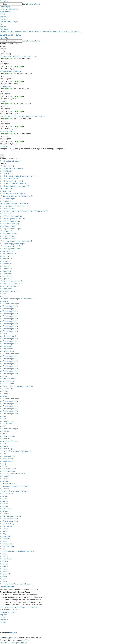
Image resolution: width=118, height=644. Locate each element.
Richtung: (56, 149)
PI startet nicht (5, 86)
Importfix (3, 101)
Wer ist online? (7, 587)
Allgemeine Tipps (10, 35)
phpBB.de (26, 640)
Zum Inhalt (4, 1)
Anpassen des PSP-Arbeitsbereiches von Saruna (18, 56)
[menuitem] (9, 9)
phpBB (12, 638)
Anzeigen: (10, 149)
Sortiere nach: (33, 149)
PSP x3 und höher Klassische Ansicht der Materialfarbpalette (22, 116)
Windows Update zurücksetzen (11, 71)
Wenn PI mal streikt (7, 131)
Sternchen (13, 633)
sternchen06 (8, 59)
